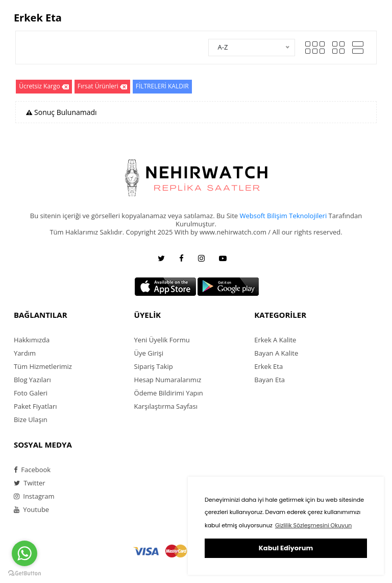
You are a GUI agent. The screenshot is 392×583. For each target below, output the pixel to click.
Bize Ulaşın (31, 419)
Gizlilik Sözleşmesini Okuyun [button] (313, 525)
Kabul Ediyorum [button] (286, 548)
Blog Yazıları (32, 380)
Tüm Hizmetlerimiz (43, 366)
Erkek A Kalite (275, 340)
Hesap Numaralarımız (168, 380)
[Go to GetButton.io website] (24, 573)
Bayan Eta (269, 380)
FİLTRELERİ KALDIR (162, 86)
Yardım (25, 353)
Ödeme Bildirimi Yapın (169, 393)
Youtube (31, 509)
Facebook (32, 470)
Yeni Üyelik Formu (162, 340)
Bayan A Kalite (276, 353)
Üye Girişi (149, 353)
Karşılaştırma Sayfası (166, 406)
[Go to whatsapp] (24, 553)
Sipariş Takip (154, 366)
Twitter (30, 483)
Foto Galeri (31, 393)
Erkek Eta (268, 366)
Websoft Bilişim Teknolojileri (283, 216)
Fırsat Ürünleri (102, 87)
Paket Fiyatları (35, 406)
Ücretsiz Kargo (44, 87)
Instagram (34, 496)
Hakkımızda (32, 340)
